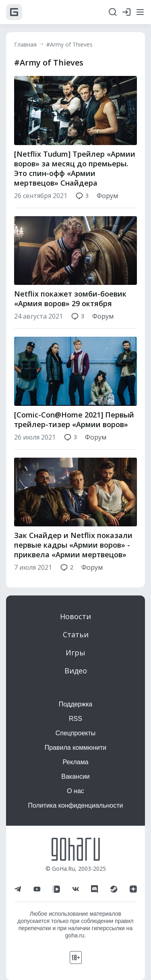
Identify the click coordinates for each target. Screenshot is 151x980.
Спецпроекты (76, 733)
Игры (75, 653)
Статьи (76, 634)
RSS (75, 719)
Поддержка (75, 704)
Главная (25, 44)
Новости (75, 616)
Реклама (75, 762)
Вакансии (75, 776)
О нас (75, 791)
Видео (76, 671)
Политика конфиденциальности (75, 805)
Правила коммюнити (76, 748)
